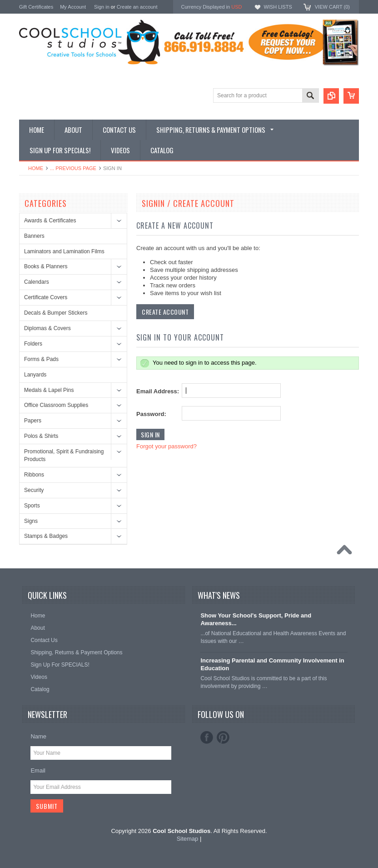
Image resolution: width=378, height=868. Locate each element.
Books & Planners (46, 266)
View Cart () (332, 7)
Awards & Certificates (50, 221)
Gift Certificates (36, 7)
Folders (33, 344)
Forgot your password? (167, 446)
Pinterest (223, 738)
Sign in (102, 7)
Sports (32, 506)
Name (38, 736)
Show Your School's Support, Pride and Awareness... (256, 619)
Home (36, 168)
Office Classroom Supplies (56, 405)
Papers (33, 421)
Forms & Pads (41, 359)
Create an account (137, 7)
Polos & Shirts (41, 436)
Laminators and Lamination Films (64, 251)
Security (34, 490)
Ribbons (34, 475)
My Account (73, 7)
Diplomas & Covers (47, 328)
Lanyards (35, 375)
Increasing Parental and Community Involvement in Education (272, 664)
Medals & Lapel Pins (49, 390)
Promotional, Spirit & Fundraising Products (64, 455)
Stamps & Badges (46, 536)
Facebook (207, 738)
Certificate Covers (46, 297)
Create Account (165, 312)
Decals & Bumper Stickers (56, 313)
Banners (34, 236)
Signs (31, 521)
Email (38, 770)
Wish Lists (278, 7)
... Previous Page (73, 168)
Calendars (37, 282)
